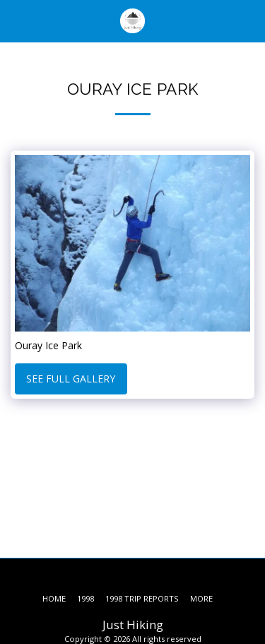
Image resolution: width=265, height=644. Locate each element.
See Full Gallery (71, 379)
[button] (16, 20)
